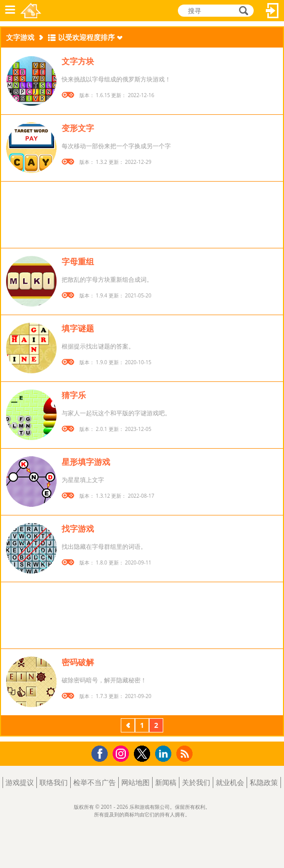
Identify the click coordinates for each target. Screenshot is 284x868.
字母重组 (78, 262)
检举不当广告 (94, 782)
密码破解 (78, 662)
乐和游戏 (31, 11)
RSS (186, 753)
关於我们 (196, 782)
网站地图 (135, 782)
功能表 (10, 11)
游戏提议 (20, 782)
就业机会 (230, 782)
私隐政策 (264, 782)
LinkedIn (165, 754)
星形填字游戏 (86, 462)
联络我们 (54, 782)
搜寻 (242, 11)
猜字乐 (74, 395)
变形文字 (78, 128)
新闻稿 (166, 782)
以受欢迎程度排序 (86, 37)
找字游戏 (78, 529)
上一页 (128, 726)
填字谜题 (78, 328)
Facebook (102, 752)
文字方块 (78, 61)
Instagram (122, 753)
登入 (272, 11)
